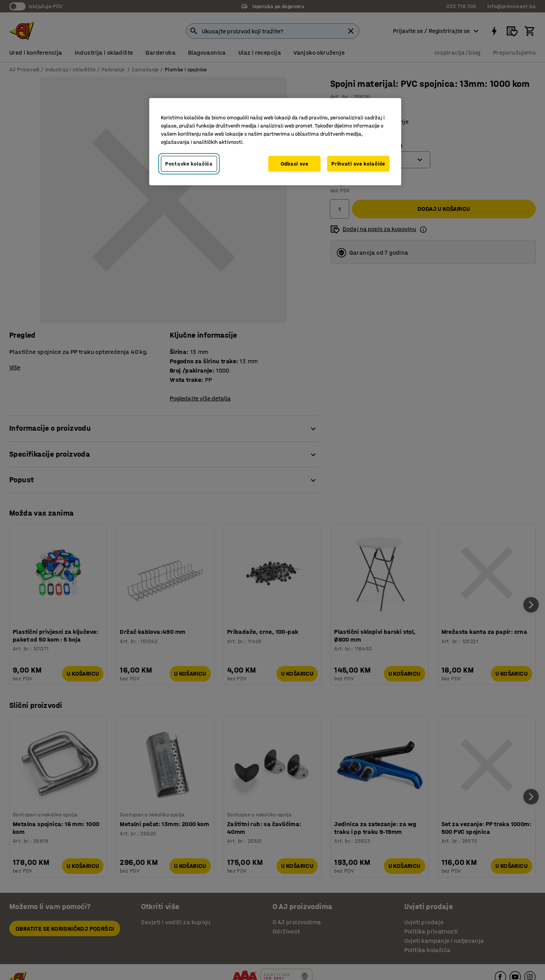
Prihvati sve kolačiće (358, 164)
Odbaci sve (295, 164)
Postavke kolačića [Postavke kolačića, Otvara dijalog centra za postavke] (189, 164)
